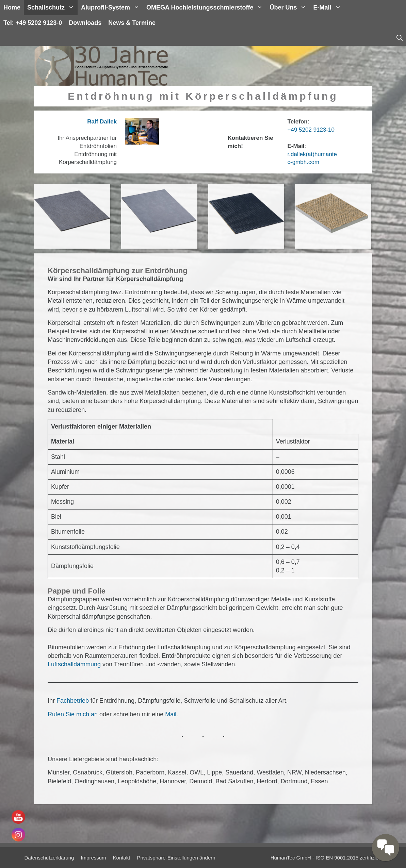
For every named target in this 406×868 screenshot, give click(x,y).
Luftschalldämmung (75, 664)
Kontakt (122, 858)
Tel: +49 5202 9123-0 (33, 23)
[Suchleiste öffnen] (400, 38)
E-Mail (329, 8)
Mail (171, 714)
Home (12, 7)
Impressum (93, 858)
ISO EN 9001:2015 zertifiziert (348, 858)
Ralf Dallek (102, 122)
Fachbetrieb (74, 701)
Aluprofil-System (112, 8)
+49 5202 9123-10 (311, 130)
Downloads (85, 23)
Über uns (290, 8)
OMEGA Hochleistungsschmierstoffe (206, 8)
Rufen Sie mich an (73, 714)
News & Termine (132, 23)
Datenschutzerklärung (49, 858)
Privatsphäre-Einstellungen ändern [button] (176, 858)
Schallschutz (52, 8)
